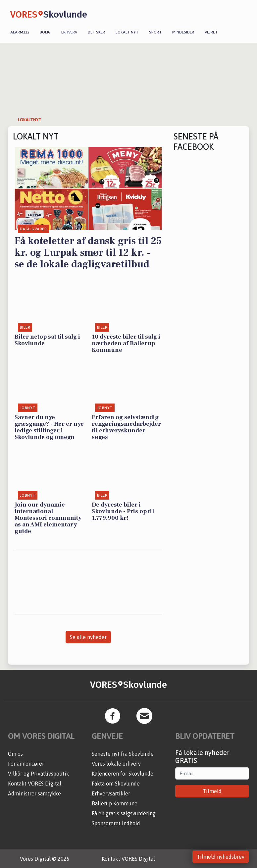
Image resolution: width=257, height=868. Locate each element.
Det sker (96, 32)
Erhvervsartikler (111, 793)
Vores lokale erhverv (116, 764)
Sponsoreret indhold (116, 823)
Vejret (211, 32)
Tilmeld (212, 791)
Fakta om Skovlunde (116, 784)
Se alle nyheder (88, 637)
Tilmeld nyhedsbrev (221, 857)
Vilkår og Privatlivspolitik (39, 774)
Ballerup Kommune (115, 803)
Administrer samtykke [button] (34, 793)
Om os (15, 754)
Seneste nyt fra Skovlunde (123, 754)
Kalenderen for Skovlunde (123, 774)
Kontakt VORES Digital (35, 784)
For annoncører (26, 764)
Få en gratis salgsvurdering (124, 813)
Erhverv (69, 32)
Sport (155, 32)
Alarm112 (20, 32)
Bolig (45, 32)
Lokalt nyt (127, 32)
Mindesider (183, 32)
